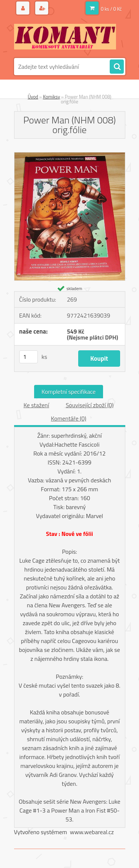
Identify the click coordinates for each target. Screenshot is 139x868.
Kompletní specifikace (69, 392)
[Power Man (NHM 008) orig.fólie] (70, 155)
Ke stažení (36, 405)
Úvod (33, 97)
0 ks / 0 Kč (111, 9)
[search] (117, 67)
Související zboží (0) (90, 405)
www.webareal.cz (92, 832)
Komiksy (52, 97)
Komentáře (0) (68, 418)
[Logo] (65, 36)
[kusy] (29, 357)
